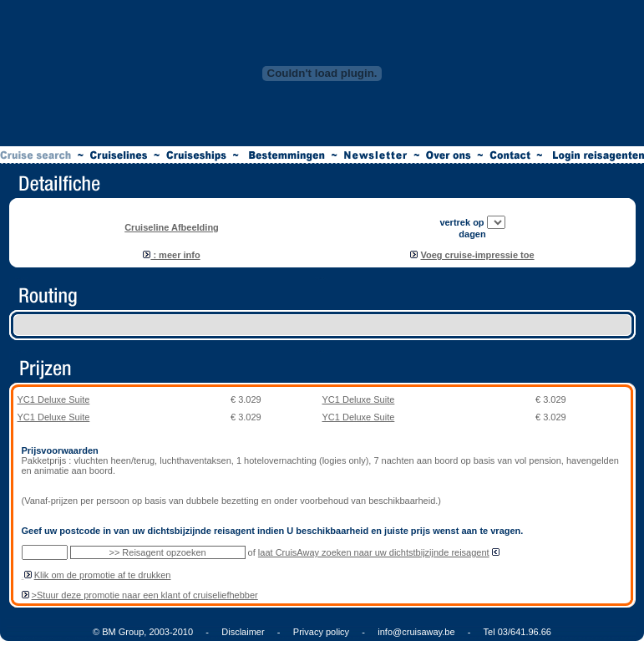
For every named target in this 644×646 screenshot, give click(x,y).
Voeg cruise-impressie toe (477, 255)
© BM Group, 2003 (131, 632)
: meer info (171, 255)
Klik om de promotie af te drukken (103, 575)
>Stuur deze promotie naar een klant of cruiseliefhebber (145, 595)
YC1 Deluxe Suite (54, 399)
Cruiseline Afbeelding (172, 227)
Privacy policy (321, 632)
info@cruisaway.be (416, 632)
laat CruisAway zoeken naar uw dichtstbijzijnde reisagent (374, 552)
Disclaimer (243, 632)
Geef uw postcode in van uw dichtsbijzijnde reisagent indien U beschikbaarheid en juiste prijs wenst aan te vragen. (273, 531)
